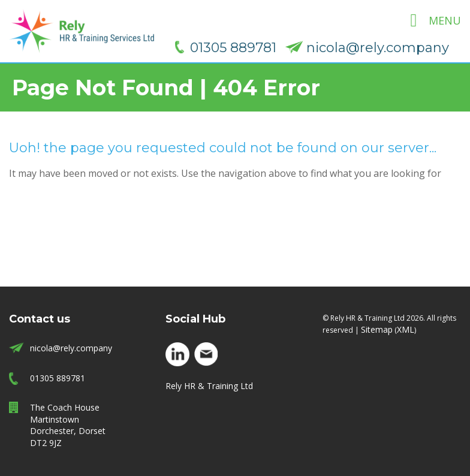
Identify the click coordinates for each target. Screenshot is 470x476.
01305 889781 (233, 48)
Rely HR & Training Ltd (209, 386)
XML (406, 329)
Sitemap (377, 329)
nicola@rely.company (378, 48)
